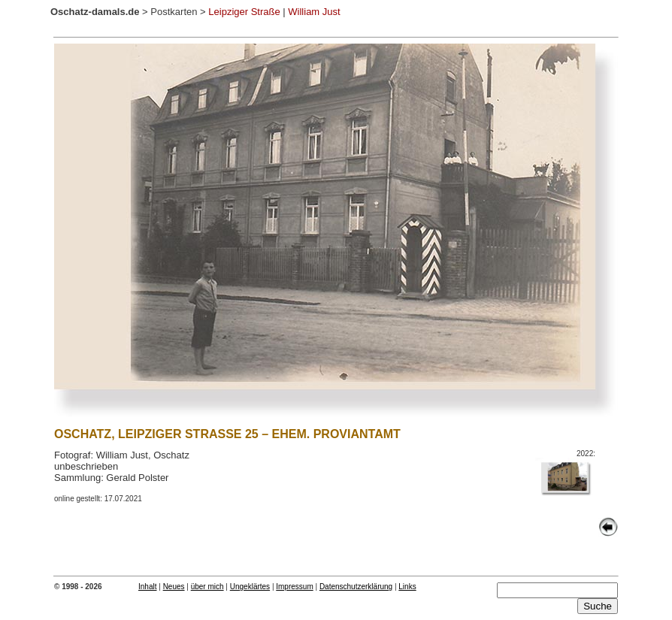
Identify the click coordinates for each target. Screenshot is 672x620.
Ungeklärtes (250, 587)
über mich (207, 587)
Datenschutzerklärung (356, 587)
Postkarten (174, 12)
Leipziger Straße (244, 12)
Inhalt (147, 587)
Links (407, 587)
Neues (174, 587)
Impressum (294, 587)
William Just (314, 12)
